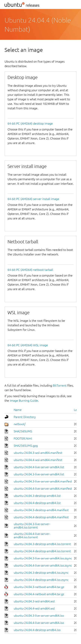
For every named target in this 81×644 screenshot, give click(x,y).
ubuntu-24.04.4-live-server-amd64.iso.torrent (32, 535)
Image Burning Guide (24, 400)
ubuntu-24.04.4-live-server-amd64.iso (39, 623)
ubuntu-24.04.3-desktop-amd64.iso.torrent (42, 544)
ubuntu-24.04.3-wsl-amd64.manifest (38, 453)
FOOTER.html (23, 438)
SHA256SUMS (23, 431)
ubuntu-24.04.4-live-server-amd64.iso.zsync (43, 565)
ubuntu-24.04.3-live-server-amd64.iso (39, 616)
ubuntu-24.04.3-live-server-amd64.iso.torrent (32, 526)
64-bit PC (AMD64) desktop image (30, 123)
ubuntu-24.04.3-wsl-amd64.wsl (34, 601)
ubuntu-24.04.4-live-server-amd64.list (39, 467)
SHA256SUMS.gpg (26, 446)
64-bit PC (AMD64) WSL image (28, 345)
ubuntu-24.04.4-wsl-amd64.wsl (34, 608)
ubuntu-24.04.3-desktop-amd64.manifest (41, 510)
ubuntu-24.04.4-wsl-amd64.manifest (38, 460)
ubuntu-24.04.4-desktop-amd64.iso (37, 630)
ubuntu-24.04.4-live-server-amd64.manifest (43, 489)
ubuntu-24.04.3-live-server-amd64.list (39, 474)
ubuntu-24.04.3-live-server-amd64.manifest (43, 481)
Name (18, 410)
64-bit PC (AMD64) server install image (33, 199)
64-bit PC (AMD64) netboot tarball (30, 270)
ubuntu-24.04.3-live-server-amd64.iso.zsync (43, 558)
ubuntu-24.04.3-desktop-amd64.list (37, 496)
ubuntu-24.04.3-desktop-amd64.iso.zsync (41, 573)
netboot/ (20, 424)
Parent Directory (25, 417)
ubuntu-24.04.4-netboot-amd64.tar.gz (39, 594)
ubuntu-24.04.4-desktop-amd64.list (37, 503)
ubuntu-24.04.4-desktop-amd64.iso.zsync (41, 580)
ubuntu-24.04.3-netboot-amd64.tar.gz (39, 587)
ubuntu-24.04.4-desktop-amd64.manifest (41, 517)
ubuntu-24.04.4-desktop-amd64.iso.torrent (42, 551)
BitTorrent (60, 385)
